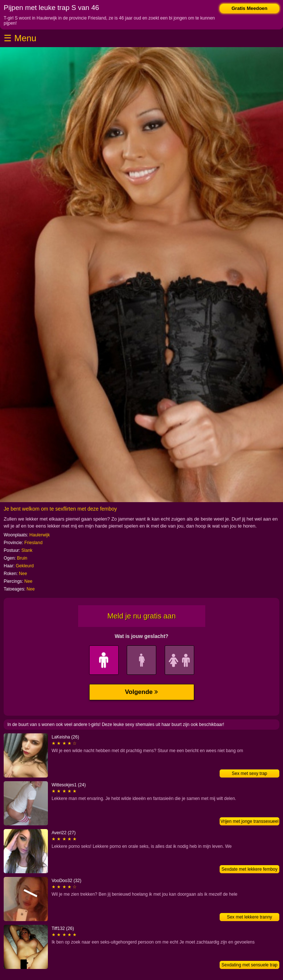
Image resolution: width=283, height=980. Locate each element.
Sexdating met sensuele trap (249, 965)
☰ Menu (20, 38)
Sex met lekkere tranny (250, 917)
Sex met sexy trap (249, 773)
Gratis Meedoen (249, 8)
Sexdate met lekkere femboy (249, 869)
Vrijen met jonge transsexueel (249, 821)
